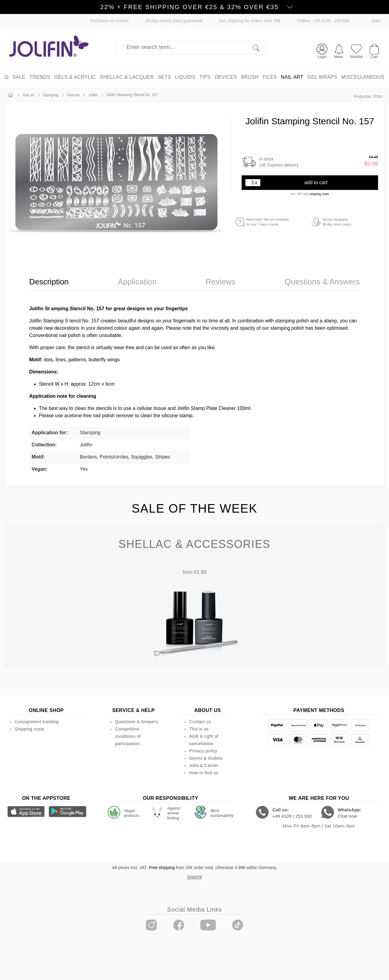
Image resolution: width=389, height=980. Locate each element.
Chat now (347, 816)
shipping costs (319, 194)
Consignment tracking (37, 722)
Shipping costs (29, 729)
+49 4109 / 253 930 (292, 816)
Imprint (195, 877)
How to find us (203, 773)
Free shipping (162, 868)
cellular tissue (151, 408)
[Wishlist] (356, 51)
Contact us (200, 722)
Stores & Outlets (206, 758)
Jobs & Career (204, 765)
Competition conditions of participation (128, 736)
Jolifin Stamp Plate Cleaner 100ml (213, 408)
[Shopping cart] (374, 48)
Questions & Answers (136, 722)
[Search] (259, 47)
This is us (199, 729)
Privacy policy (203, 751)
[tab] (49, 282)
